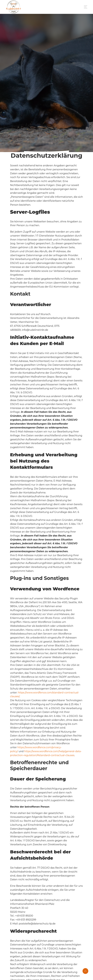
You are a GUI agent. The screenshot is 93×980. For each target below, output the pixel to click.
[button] (85, 971)
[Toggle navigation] (85, 7)
